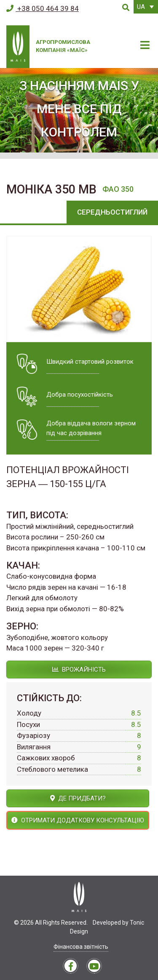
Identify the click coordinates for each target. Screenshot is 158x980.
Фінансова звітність (81, 947)
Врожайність (79, 670)
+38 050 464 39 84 (43, 8)
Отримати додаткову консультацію (78, 820)
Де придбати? (78, 798)
